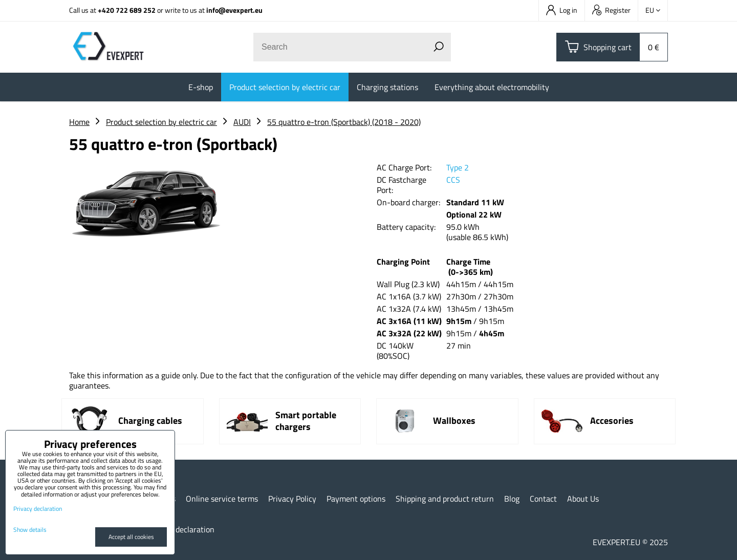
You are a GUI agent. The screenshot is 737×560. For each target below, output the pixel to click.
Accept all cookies (131, 537)
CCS (453, 180)
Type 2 (458, 167)
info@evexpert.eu (234, 10)
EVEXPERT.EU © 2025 (630, 542)
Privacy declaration (181, 529)
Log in (562, 10)
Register (611, 10)
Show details (30, 530)
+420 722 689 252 (127, 10)
